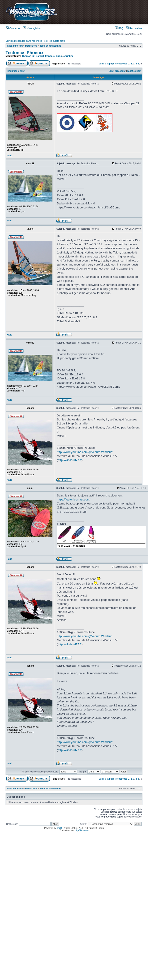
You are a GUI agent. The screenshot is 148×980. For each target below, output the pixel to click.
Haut (9, 155)
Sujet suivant (134, 71)
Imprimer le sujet (16, 71)
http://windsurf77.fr (70, 460)
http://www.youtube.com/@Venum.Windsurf (85, 452)
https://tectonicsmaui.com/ (74, 499)
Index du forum (15, 46)
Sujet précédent (117, 71)
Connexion (14, 28)
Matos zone (31, 46)
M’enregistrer (32, 28)
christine (68, 56)
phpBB (60, 828)
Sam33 (40, 56)
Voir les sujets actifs (55, 41)
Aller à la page (107, 64)
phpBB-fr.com (82, 831)
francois (50, 56)
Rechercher (134, 28)
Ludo (59, 56)
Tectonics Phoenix (25, 53)
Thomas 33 (28, 56)
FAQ (119, 28)
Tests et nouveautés (50, 46)
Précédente (121, 64)
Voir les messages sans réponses (24, 41)
